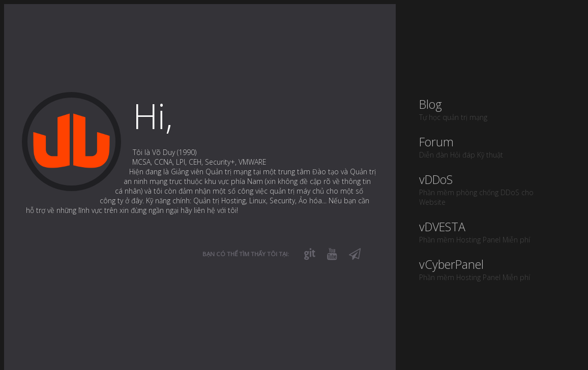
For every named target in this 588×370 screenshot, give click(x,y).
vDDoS (490, 189)
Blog (490, 109)
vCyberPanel (490, 269)
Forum (490, 147)
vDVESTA (490, 232)
